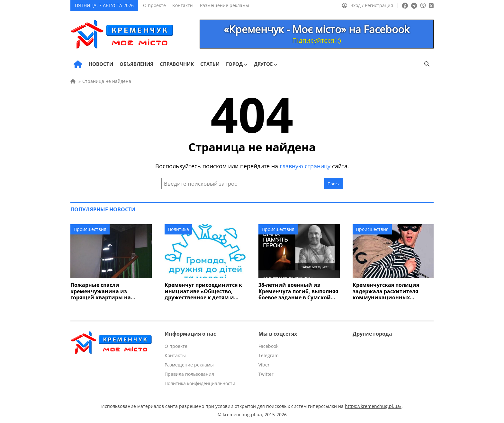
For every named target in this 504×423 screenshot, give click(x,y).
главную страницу (305, 166)
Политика (178, 229)
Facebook (268, 345)
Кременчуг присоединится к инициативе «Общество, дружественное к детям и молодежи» (201, 291)
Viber (264, 364)
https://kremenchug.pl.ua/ (373, 405)
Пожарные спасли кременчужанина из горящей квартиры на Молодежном (109, 291)
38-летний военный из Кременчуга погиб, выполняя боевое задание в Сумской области (296, 291)
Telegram (269, 355)
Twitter (266, 373)
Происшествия (90, 229)
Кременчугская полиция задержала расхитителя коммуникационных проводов (392, 291)
